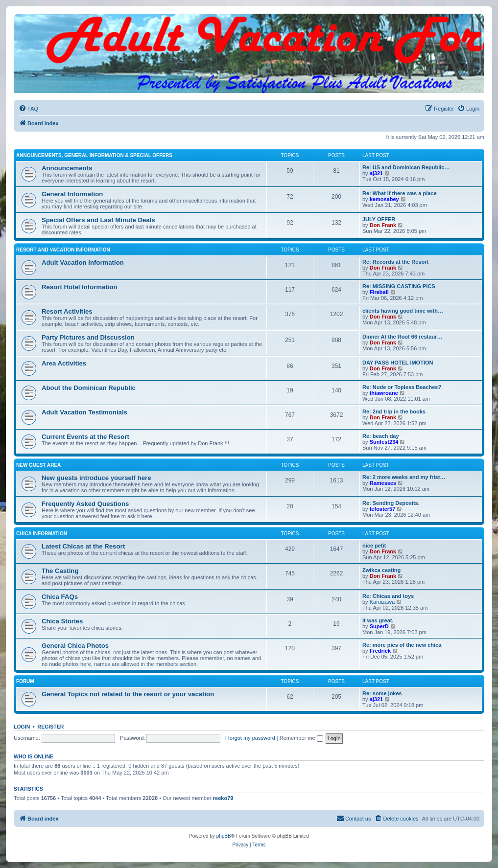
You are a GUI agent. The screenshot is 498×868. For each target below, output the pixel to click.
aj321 (377, 173)
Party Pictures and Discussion (88, 337)
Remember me (301, 738)
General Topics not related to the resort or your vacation (128, 694)
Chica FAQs (60, 597)
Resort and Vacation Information (63, 250)
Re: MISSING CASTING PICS (399, 286)
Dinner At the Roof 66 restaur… (402, 337)
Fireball (379, 292)
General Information (72, 194)
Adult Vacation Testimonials (84, 412)
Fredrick (380, 651)
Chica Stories (62, 621)
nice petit (374, 546)
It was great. (378, 620)
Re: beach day (381, 436)
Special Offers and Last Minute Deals (98, 220)
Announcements (67, 168)
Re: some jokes (382, 693)
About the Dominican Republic (89, 388)
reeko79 (223, 798)
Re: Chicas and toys (388, 596)
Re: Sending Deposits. (391, 503)
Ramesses (383, 483)
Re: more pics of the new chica (402, 645)
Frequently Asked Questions (85, 504)
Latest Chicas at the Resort (83, 546)
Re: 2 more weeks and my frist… (404, 477)
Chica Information (42, 534)
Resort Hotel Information (80, 287)
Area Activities (64, 363)
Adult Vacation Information (83, 263)
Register (51, 727)
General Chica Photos (75, 646)
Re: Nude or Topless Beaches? (402, 387)
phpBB (224, 836)
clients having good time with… (403, 311)
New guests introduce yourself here (96, 478)
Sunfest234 (384, 442)
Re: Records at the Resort (395, 262)
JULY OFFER (379, 219)
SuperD (379, 626)
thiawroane (384, 393)
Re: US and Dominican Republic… (406, 167)
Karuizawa (382, 602)
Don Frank (383, 225)
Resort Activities (67, 311)
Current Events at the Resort (85, 437)
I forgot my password (250, 738)
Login (22, 727)
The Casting (60, 571)
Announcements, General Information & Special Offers (94, 155)
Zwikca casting (381, 570)
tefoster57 (383, 509)
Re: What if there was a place (400, 193)
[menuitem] (28, 109)
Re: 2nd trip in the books (394, 411)
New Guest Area (38, 465)
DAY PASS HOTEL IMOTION (398, 363)
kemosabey (384, 199)
